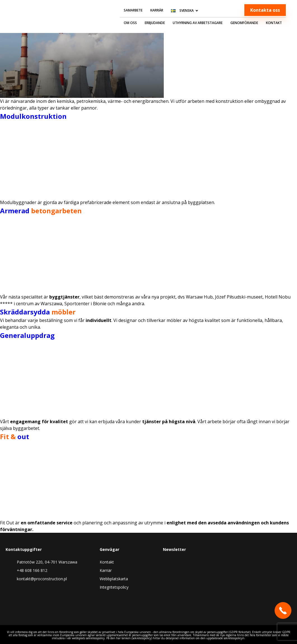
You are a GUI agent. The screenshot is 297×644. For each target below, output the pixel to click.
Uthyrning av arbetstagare (198, 23)
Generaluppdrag (27, 335)
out (15, 436)
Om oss (130, 23)
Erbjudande (155, 23)
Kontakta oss (265, 10)
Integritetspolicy (114, 587)
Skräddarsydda (38, 312)
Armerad (41, 211)
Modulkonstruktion (33, 116)
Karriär (157, 10)
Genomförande (244, 23)
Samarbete (133, 10)
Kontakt (274, 23)
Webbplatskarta (114, 579)
